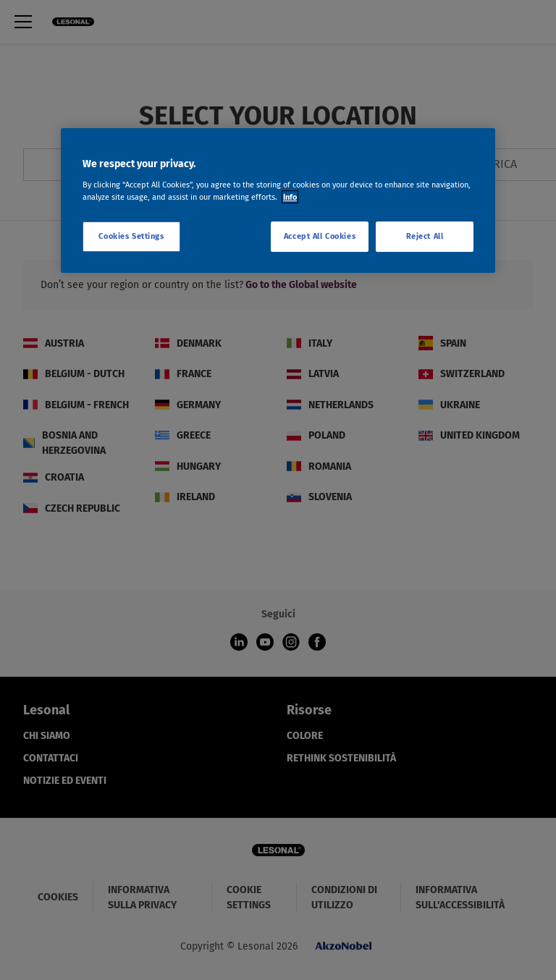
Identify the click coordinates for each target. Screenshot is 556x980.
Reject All (425, 236)
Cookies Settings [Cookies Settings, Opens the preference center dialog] (131, 236)
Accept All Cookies (320, 236)
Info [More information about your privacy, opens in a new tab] (290, 197)
